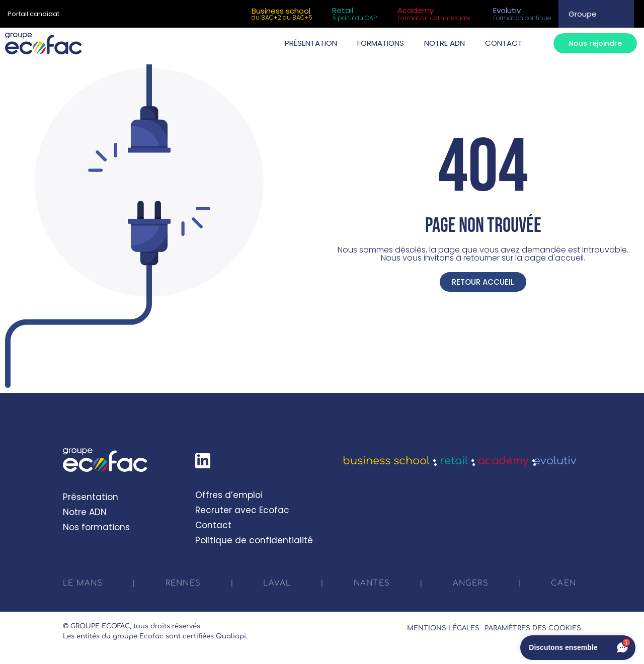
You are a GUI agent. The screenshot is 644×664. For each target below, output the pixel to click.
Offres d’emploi (229, 495)
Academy (503, 461)
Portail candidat (33, 14)
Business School (386, 461)
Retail (454, 461)
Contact (213, 525)
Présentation (91, 497)
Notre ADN (85, 512)
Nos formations (96, 527)
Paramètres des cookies (533, 628)
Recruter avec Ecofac (242, 510)
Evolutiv (555, 461)
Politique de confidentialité (254, 540)
